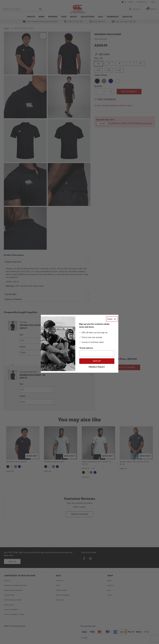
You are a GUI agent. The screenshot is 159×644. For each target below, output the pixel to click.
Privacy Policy (97, 367)
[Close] (112, 319)
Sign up (97, 361)
